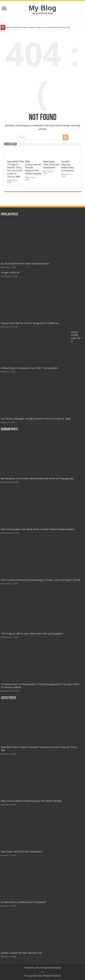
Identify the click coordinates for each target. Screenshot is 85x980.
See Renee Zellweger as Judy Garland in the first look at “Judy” (36, 419)
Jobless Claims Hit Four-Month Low (21, 953)
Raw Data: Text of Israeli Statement (51, 165)
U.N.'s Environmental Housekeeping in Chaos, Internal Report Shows (41, 580)
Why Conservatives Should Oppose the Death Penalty (31, 801)
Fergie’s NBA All (10, 272)
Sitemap (57, 968)
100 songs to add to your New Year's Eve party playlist (32, 634)
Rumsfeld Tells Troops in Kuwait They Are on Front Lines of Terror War (38, 27)
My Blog (42, 8)
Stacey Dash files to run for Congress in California (30, 323)
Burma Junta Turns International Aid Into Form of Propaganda (37, 479)
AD (37, 968)
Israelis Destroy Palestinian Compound (68, 166)
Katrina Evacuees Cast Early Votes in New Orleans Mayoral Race (37, 529)
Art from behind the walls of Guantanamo (25, 264)
